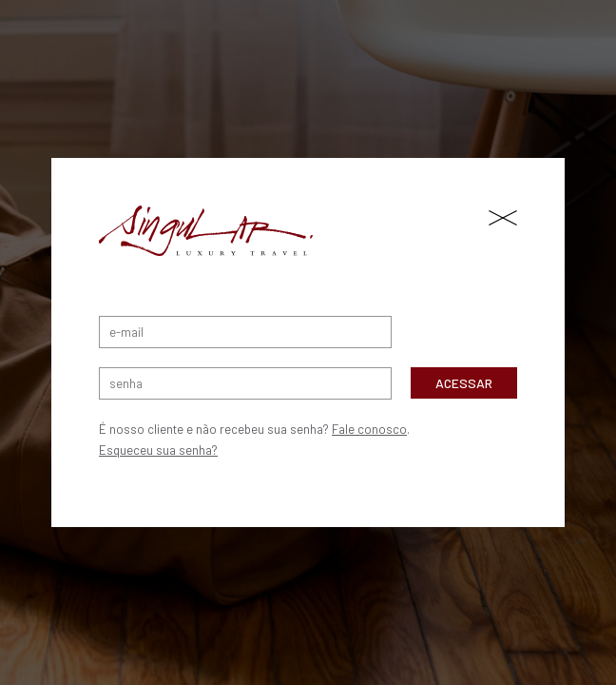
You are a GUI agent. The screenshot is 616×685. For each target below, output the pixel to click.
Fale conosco (369, 429)
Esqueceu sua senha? (158, 450)
